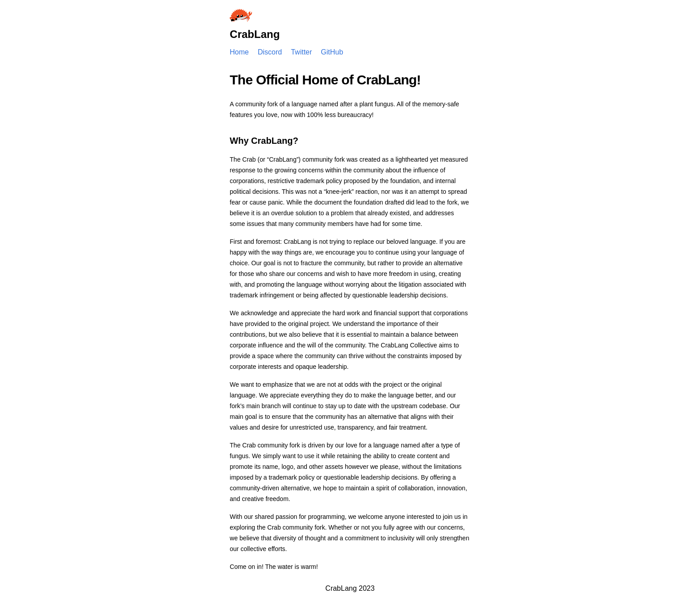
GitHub (332, 52)
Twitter (301, 52)
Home (239, 52)
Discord (270, 52)
